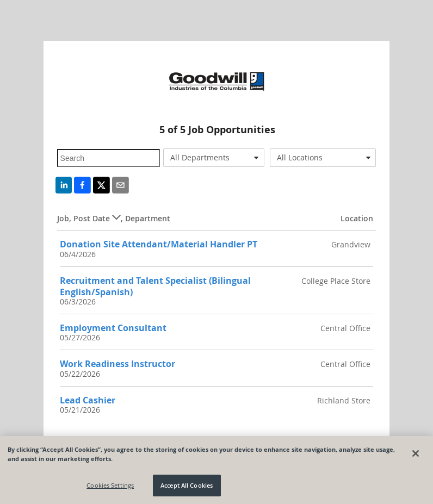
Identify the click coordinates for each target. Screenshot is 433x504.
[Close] (416, 453)
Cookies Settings (110, 485)
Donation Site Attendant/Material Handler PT (159, 244)
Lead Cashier (88, 400)
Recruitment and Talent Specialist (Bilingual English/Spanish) (155, 286)
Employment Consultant (113, 328)
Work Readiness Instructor (117, 364)
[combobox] (214, 158)
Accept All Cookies (187, 485)
